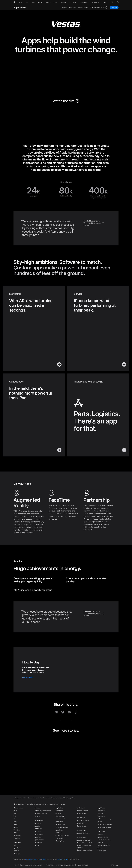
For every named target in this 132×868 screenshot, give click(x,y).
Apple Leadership (103, 837)
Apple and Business (82, 811)
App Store (37, 845)
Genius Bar (59, 814)
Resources (72, 8)
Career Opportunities (104, 840)
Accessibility (101, 811)
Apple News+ (38, 837)
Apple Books (38, 843)
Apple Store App (60, 824)
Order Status (59, 838)
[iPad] (33, 2)
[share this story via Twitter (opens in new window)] (63, 712)
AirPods (16, 827)
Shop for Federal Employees (85, 850)
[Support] (106, 2)
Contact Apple (102, 851)
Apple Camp (59, 822)
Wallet (15, 845)
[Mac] (27, 2)
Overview (64, 8)
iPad (15, 816)
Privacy (100, 822)
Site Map (86, 865)
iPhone (16, 819)
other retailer (43, 859)
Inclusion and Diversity (104, 819)
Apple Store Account (41, 814)
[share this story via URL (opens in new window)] (76, 712)
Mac (15, 814)
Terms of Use (60, 865)
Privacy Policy (49, 865)
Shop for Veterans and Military (85, 843)
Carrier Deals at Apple (62, 836)
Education (100, 814)
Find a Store (59, 811)
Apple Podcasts (39, 840)
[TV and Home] (73, 2)
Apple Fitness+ (39, 834)
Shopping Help (60, 841)
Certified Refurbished (62, 827)
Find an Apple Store (31, 859)
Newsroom (101, 834)
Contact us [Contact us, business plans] (114, 7)
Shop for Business (82, 814)
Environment (101, 816)
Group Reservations (61, 819)
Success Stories (83, 8)
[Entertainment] (84, 2)
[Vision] (55, 2)
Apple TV (37, 826)
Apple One (38, 823)
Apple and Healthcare (83, 833)
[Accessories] (96, 2)
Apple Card (17, 848)
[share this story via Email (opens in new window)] (69, 712)
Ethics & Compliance (104, 845)
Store (15, 811)
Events (99, 848)
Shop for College (81, 826)
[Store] (20, 2)
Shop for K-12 (81, 823)
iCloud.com (38, 816)
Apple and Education (83, 821)
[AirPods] (63, 2)
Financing (58, 833)
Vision (15, 824)
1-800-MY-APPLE (62, 859)
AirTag (15, 833)
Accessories (17, 836)
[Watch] (48, 2)
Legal (80, 865)
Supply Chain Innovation (105, 827)
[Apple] (14, 2)
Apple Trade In (60, 830)
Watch (15, 822)
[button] (112, 2)
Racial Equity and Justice (105, 824)
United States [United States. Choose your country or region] (115, 865)
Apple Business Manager (99, 8)
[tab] (61, 783)
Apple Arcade (39, 832)
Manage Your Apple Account (43, 811)
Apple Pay (16, 851)
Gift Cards (16, 838)
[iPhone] (40, 2)
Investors (100, 843)
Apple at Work (21, 8)
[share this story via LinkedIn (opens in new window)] (56, 712)
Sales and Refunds (71, 865)
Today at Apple (60, 816)
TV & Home (17, 830)
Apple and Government (83, 840)
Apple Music (38, 829)
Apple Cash (17, 854)
